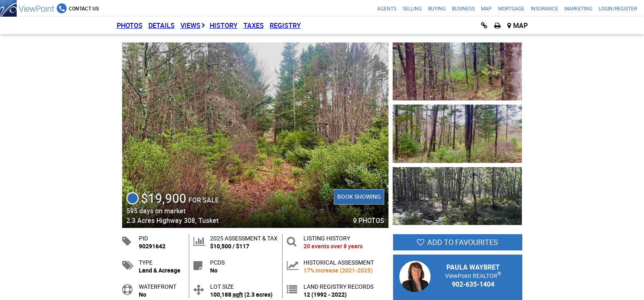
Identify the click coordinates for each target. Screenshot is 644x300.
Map (486, 8)
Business (463, 8)
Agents (387, 8)
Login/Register (618, 8)
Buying (437, 8)
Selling (412, 8)
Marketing (578, 8)
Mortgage (511, 8)
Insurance (544, 8)
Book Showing (359, 196)
